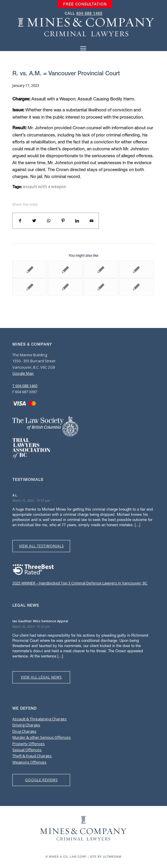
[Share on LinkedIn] (77, 221)
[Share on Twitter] (34, 221)
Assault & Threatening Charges (40, 719)
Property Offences (29, 744)
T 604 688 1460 (25, 386)
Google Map (23, 373)
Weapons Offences (29, 762)
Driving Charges (26, 725)
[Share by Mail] (92, 221)
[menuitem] (85, 4)
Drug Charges (24, 731)
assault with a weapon (45, 187)
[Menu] (83, 48)
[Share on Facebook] (20, 221)
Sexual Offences (27, 750)
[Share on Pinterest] (63, 221)
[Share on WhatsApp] (49, 221)
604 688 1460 (89, 13)
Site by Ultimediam (106, 857)
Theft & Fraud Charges (32, 756)
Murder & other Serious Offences (42, 737)
